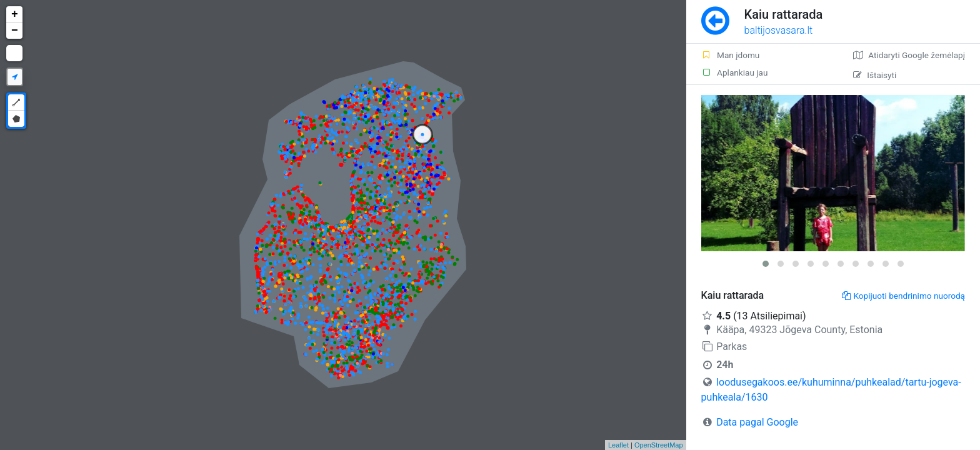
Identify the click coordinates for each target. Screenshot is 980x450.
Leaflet (618, 445)
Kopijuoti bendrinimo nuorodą (903, 296)
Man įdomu (731, 55)
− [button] (15, 31)
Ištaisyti (875, 75)
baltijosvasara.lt (779, 30)
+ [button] (15, 14)
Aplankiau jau (735, 72)
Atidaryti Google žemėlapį (909, 55)
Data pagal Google (757, 422)
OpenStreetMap (659, 445)
